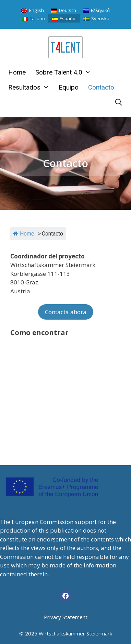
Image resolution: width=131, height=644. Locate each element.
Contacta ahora (66, 312)
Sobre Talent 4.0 (65, 72)
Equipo (69, 87)
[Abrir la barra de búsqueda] (119, 103)
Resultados (31, 88)
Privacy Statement (66, 617)
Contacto (101, 87)
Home (17, 72)
